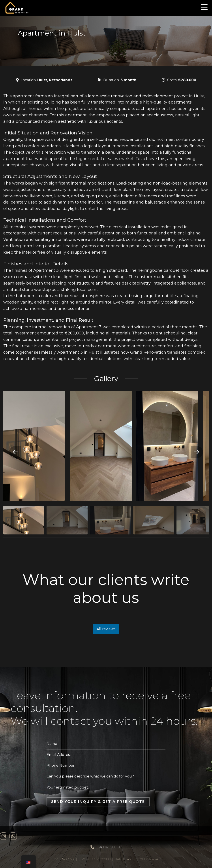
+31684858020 (106, 847)
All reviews (106, 629)
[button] (15, 452)
